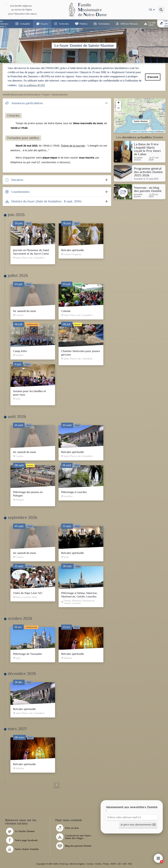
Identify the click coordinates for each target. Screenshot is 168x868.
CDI (119, 864)
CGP (124, 864)
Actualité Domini (138, 159)
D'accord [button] (153, 77)
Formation (104, 24)
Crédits (98, 864)
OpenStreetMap (147, 132)
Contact (90, 864)
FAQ (130, 864)
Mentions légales (77, 864)
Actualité (25, 24)
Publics (84, 24)
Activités (64, 24)
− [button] (119, 108)
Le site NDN (152, 24)
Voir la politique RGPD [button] (32, 85)
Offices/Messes (129, 24)
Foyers (44, 24)
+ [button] (119, 103)
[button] (138, 825)
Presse (106, 864)
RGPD (113, 864)
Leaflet (134, 132)
